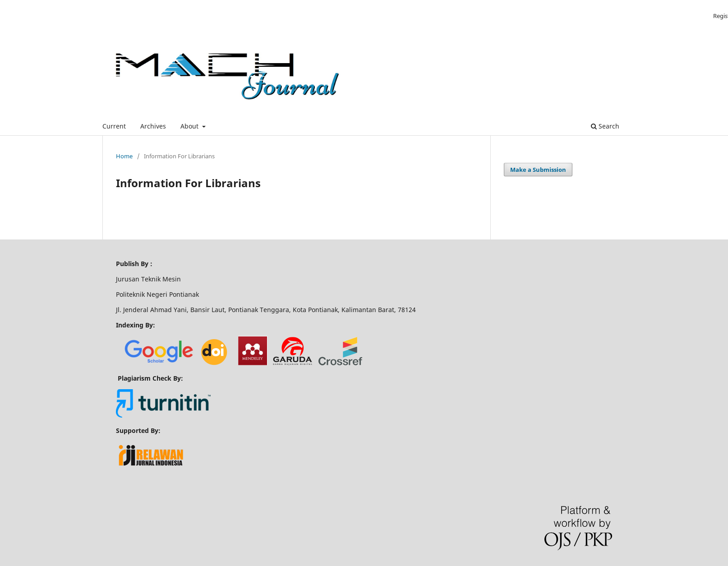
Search (605, 126)
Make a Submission (538, 170)
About (190, 126)
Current (114, 126)
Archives (153, 126)
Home (124, 156)
